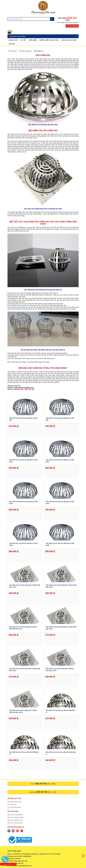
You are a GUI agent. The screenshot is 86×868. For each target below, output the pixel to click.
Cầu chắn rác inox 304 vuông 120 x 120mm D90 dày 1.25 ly (61, 586)
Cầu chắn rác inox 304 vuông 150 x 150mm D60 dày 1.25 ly (61, 628)
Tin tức (23, 40)
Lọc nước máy (12, 804)
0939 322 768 (42, 792)
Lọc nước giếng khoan (14, 807)
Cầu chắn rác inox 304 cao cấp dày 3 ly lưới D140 (60, 503)
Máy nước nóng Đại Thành (16, 817)
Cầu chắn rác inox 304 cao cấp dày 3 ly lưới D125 (23, 503)
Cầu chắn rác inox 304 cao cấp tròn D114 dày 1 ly (61, 753)
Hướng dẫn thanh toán (49, 40)
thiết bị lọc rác (24, 227)
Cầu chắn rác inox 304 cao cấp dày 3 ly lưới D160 (23, 544)
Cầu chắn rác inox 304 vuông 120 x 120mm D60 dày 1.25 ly (25, 586)
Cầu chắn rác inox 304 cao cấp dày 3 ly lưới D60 (23, 419)
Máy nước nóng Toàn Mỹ (15, 823)
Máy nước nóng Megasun (15, 815)
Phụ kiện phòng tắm (25, 51)
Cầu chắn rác (38, 51)
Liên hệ (11, 44)
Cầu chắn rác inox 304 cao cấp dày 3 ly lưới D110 (60, 461)
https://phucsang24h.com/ (24, 387)
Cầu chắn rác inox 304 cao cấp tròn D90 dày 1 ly (24, 753)
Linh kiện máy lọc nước (15, 802)
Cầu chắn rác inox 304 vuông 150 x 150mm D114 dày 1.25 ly (60, 670)
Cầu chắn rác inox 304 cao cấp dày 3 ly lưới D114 (23, 461)
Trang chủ (13, 40)
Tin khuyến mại (72, 26)
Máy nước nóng (13, 811)
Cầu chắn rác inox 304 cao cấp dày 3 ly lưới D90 (60, 419)
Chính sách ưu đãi (69, 40)
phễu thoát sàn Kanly (42, 362)
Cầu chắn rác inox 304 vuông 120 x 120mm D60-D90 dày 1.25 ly (23, 628)
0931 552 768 (41, 784)
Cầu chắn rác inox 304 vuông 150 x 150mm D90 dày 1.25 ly (25, 670)
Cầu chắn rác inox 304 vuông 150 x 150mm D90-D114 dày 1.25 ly (23, 711)
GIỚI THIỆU (33, 40)
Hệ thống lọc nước (14, 798)
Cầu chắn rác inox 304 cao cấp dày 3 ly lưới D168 (60, 544)
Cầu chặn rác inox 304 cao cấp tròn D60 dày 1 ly (61, 711)
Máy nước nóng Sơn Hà (15, 820)
